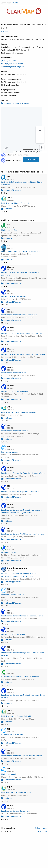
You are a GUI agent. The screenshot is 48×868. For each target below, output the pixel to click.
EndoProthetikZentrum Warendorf (15, 391)
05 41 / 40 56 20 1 (9, 61)
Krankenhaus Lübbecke (10, 452)
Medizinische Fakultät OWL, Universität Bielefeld (20, 677)
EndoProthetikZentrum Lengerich (15, 296)
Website (16, 190)
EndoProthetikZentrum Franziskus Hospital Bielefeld (22, 616)
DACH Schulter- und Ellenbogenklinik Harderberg (21, 251)
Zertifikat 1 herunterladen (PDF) (15, 103)
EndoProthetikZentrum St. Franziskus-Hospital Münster (23, 473)
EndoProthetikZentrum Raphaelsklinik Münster (20, 491)
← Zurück (5, 32)
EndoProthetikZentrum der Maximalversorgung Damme (23, 354)
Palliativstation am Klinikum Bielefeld (16, 716)
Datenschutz (41, 828)
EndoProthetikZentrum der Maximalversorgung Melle (22, 333)
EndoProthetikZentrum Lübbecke (15, 431)
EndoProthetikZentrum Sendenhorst (16, 811)
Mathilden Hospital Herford (12, 735)
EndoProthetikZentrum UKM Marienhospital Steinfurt (23, 534)
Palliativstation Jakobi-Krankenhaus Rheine (19, 412)
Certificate (7, 190)
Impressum (42, 832)
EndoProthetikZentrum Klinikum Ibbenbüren (19, 315)
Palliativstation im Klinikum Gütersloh (16, 793)
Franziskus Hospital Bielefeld (13, 595)
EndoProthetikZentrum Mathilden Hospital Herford (22, 756)
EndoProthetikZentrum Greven (14, 373)
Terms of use (19, 152)
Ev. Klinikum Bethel (9, 552)
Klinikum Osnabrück (9, 230)
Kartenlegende (31, 159)
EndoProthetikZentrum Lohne (13, 634)
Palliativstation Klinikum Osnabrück (15, 203)
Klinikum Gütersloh (9, 774)
